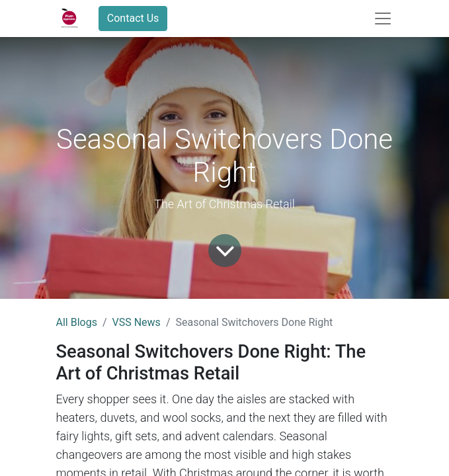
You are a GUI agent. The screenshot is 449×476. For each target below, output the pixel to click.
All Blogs (77, 322)
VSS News (137, 322)
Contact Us (133, 18)
